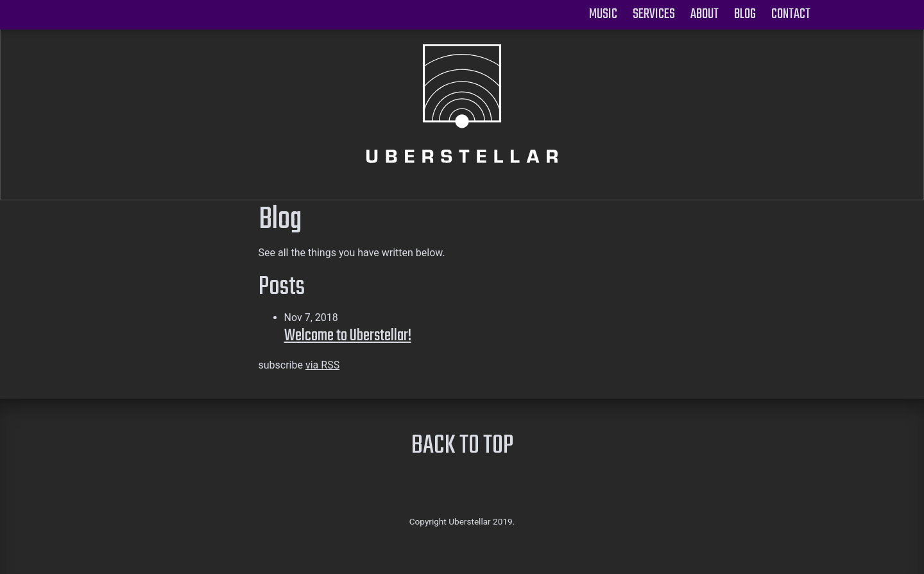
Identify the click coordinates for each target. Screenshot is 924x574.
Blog (745, 14)
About (705, 14)
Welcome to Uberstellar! (348, 336)
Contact (791, 14)
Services (654, 14)
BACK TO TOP (462, 447)
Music (603, 14)
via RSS (322, 365)
